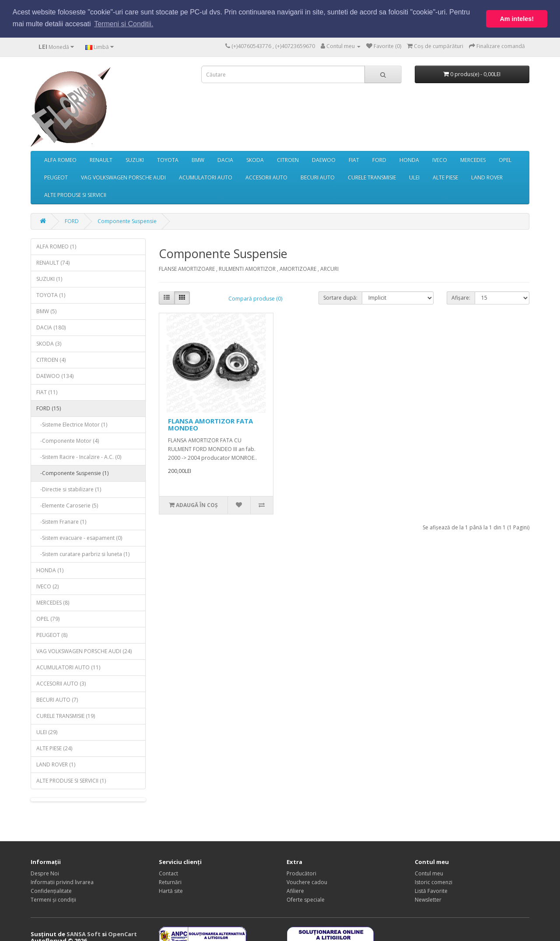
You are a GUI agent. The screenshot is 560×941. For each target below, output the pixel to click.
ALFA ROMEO (60, 159)
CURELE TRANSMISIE (372, 177)
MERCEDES (473, 159)
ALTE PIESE (445, 177)
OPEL (505, 159)
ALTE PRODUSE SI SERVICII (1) (71, 780)
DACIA (225, 159)
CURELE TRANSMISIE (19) (66, 715)
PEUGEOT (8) (52, 635)
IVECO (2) (47, 586)
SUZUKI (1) (49, 278)
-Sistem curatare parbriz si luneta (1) (83, 554)
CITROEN (288, 159)
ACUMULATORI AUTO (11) (68, 667)
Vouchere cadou (307, 882)
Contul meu (429, 873)
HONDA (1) (50, 570)
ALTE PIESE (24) (54, 748)
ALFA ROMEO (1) (56, 246)
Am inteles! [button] (517, 19)
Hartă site (171, 890)
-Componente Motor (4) (68, 440)
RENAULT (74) (53, 262)
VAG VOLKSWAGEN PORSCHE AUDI (123, 177)
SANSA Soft (84, 934)
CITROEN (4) (51, 359)
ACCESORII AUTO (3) (61, 683)
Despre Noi (45, 873)
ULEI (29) (47, 732)
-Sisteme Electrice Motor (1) (72, 424)
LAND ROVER (487, 177)
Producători (301, 873)
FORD (379, 159)
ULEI (414, 177)
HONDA (409, 159)
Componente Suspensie (127, 221)
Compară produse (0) (255, 298)
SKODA (255, 159)
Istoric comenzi (434, 882)
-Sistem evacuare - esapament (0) (79, 537)
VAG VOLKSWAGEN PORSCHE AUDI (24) (84, 651)
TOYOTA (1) (51, 295)
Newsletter (428, 899)
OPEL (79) (48, 618)
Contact (168, 873)
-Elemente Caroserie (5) (67, 505)
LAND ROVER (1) (56, 764)
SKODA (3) (49, 343)
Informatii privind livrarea (62, 882)
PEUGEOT (56, 177)
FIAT (354, 159)
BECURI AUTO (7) (57, 699)
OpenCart (122, 934)
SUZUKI (135, 159)
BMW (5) (46, 311)
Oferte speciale (306, 899)
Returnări (170, 882)
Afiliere (295, 890)
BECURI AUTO (318, 177)
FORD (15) (49, 408)
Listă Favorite (431, 890)
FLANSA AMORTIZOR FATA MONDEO (210, 424)
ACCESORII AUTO (266, 177)
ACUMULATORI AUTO (206, 177)
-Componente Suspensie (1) (72, 473)
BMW (198, 159)
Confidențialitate (51, 890)
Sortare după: (340, 297)
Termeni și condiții (53, 899)
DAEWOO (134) (55, 376)
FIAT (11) (47, 392)
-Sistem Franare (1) (61, 521)
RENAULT (101, 159)
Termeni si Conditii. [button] (124, 24)
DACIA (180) (51, 327)
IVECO (440, 159)
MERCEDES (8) (53, 602)
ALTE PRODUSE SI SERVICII (75, 194)
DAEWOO (324, 159)
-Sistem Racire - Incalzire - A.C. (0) (79, 457)
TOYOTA (168, 159)
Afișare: (461, 297)
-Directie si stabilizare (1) (69, 489)
